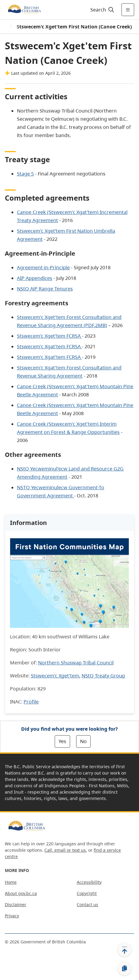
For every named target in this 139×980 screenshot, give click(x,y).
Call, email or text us (65, 850)
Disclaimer (16, 905)
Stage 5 (25, 174)
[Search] (101, 10)
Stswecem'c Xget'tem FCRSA (49, 336)
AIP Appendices (35, 278)
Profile (31, 702)
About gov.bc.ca (21, 893)
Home (11, 882)
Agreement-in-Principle (43, 267)
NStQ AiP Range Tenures (45, 289)
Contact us (87, 905)
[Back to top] (124, 949)
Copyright (87, 893)
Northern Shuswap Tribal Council (76, 663)
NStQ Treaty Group (103, 676)
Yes (62, 741)
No (83, 741)
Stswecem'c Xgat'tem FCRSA (49, 346)
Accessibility (89, 882)
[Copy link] (124, 969)
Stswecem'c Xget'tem (55, 676)
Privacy (12, 916)
